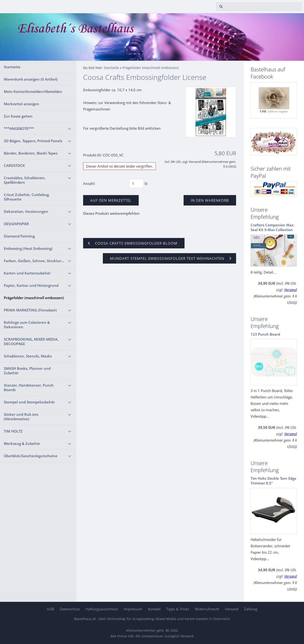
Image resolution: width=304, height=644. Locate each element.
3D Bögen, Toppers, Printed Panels (33, 141)
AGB (50, 609)
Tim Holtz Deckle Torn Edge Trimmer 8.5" (273, 481)
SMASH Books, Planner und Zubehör (27, 371)
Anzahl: (89, 183)
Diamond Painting (19, 236)
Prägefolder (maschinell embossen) (34, 298)
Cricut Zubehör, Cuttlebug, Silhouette (27, 197)
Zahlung (251, 609)
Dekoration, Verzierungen (26, 211)
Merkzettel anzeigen (21, 104)
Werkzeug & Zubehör (22, 443)
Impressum (133, 609)
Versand (195, 162)
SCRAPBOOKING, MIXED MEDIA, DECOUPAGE (31, 341)
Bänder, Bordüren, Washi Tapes (31, 153)
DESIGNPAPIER (16, 224)
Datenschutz (70, 609)
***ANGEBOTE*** (19, 128)
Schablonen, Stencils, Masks (28, 356)
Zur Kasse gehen (18, 116)
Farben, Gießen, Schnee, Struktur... (34, 261)
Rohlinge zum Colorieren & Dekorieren (27, 325)
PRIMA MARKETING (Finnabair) (30, 310)
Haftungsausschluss (102, 609)
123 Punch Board (265, 334)
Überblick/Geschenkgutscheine (31, 456)
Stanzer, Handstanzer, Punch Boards (29, 387)
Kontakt (154, 609)
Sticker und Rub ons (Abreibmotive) (21, 417)
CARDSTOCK (14, 165)
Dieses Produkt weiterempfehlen (111, 213)
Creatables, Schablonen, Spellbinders (25, 180)
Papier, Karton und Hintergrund (31, 285)
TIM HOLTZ (13, 431)
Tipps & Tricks (178, 609)
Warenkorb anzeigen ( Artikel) (31, 79)
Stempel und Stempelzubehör (29, 402)
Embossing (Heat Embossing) (28, 248)
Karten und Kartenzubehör (27, 273)
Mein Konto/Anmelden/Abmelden (33, 91)
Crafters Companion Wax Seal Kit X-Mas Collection (272, 227)
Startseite (12, 67)
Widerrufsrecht (207, 609)
